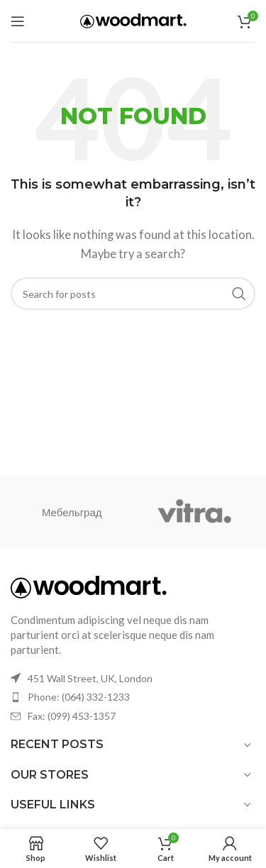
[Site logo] (133, 19)
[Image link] (89, 586)
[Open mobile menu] (18, 21)
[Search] (133, 294)
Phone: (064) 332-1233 (79, 697)
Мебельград (72, 512)
